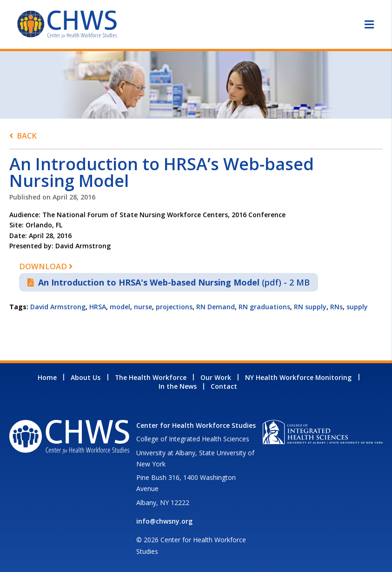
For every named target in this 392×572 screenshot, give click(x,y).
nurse (143, 307)
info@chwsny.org (164, 521)
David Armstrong (58, 307)
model (120, 307)
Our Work (216, 377)
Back (27, 136)
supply (357, 307)
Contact (224, 386)
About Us (86, 377)
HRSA (98, 307)
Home (47, 377)
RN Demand (216, 307)
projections (174, 307)
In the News (178, 386)
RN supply (310, 307)
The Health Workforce (151, 377)
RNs (336, 307)
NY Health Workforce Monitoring (298, 377)
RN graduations (264, 307)
